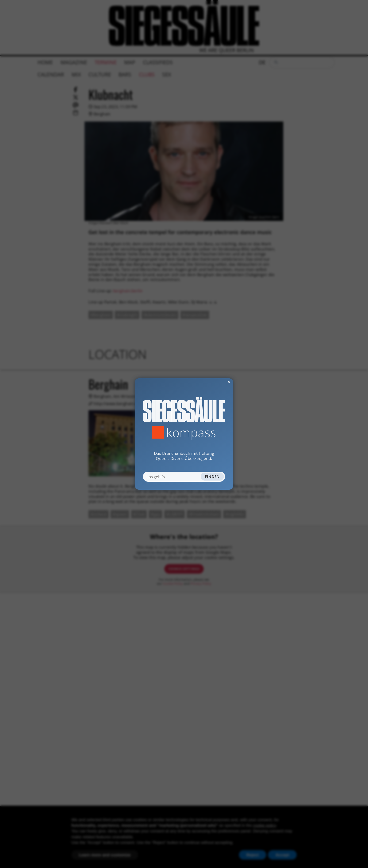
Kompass (191, 432)
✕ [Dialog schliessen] (217, 382)
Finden (212, 477)
